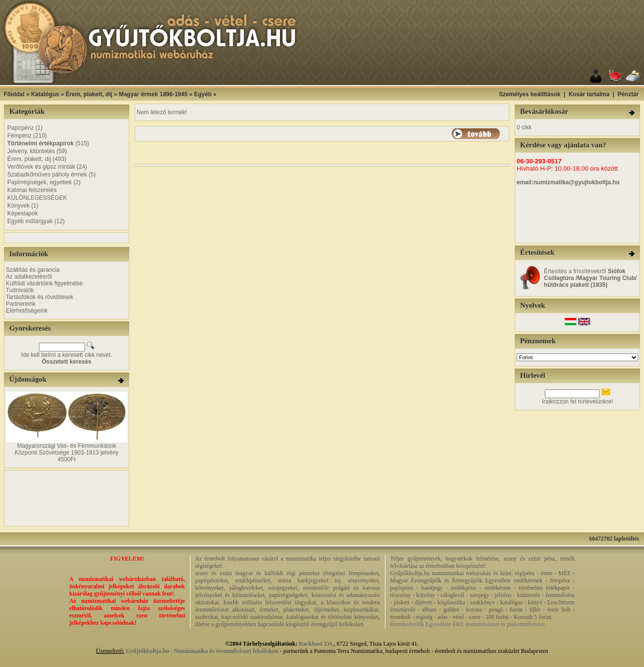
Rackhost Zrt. (316, 644)
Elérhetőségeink (27, 311)
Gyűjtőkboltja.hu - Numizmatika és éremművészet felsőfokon (202, 651)
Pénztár (628, 94)
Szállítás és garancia (33, 270)
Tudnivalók (20, 290)
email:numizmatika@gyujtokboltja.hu (568, 182)
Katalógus (45, 94)
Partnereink (21, 304)
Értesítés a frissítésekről (590, 278)
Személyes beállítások (530, 94)
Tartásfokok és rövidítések (40, 297)
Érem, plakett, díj (89, 94)
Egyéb (203, 94)
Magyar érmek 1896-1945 (153, 94)
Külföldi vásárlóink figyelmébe (44, 283)
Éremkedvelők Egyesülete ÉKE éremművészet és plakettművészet (468, 624)
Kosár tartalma (589, 94)
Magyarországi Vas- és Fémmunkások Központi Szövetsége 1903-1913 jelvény (67, 449)
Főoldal (14, 94)
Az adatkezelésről (29, 277)
